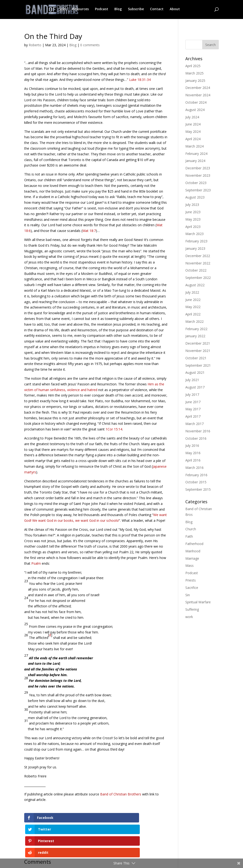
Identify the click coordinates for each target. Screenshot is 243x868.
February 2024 (196, 154)
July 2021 (192, 380)
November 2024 (198, 95)
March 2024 (194, 146)
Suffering (192, 609)
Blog (118, 10)
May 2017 (193, 409)
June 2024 (193, 124)
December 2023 (198, 168)
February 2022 (196, 329)
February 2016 (196, 475)
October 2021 (196, 358)
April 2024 (193, 139)
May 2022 (193, 307)
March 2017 (194, 424)
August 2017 (195, 387)
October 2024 (196, 102)
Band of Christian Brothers (121, 794)
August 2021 (195, 372)
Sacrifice (192, 588)
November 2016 (198, 431)
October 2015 (196, 482)
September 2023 (198, 190)
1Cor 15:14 (114, 429)
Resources (80, 10)
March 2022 (194, 321)
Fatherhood (194, 544)
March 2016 (194, 468)
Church (191, 529)
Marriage (192, 558)
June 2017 (193, 402)
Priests (191, 580)
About (175, 10)
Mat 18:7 (89, 231)
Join (63, 10)
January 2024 (195, 161)
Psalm (37, 563)
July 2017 (192, 395)
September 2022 (198, 278)
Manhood (193, 551)
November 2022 (198, 263)
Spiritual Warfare (198, 602)
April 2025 (193, 66)
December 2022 (198, 256)
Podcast (102, 10)
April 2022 (193, 314)
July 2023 (192, 205)
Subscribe (136, 10)
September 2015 (198, 489)
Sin (188, 595)
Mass (189, 566)
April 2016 (193, 460)
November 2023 (198, 175)
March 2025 (194, 73)
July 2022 (192, 292)
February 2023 (196, 241)
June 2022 (193, 300)
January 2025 (195, 81)
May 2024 (193, 132)
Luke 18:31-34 (140, 80)
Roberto (35, 45)
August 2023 (195, 197)
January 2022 (195, 336)
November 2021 (198, 351)
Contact (157, 10)
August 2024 (195, 110)
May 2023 (193, 219)
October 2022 (196, 270)
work (189, 617)
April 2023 (193, 227)
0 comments (90, 45)
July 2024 (192, 117)
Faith (189, 536)
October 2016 (196, 438)
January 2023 (195, 248)
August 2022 (195, 285)
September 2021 (198, 365)
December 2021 (198, 343)
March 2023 (194, 234)
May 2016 (193, 453)
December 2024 (198, 88)
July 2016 (192, 446)
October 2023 (196, 183)
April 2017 (193, 416)
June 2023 (193, 212)
